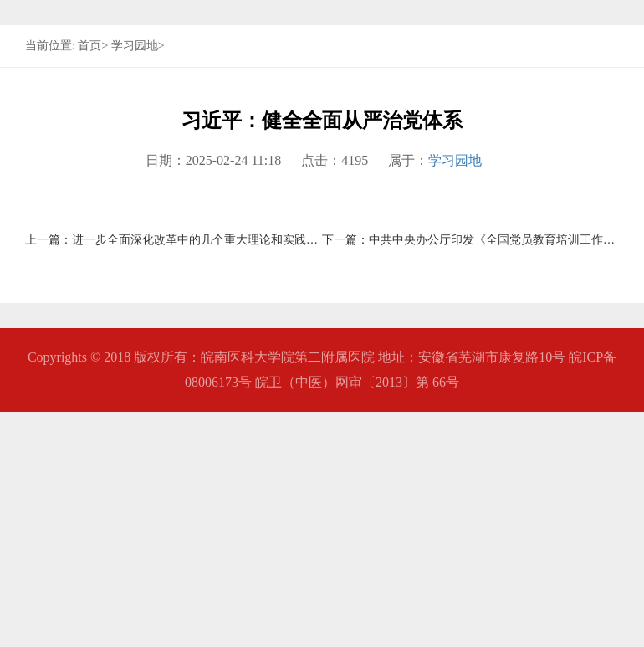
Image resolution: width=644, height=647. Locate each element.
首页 (89, 281)
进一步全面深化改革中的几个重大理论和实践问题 (201, 475)
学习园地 (135, 281)
